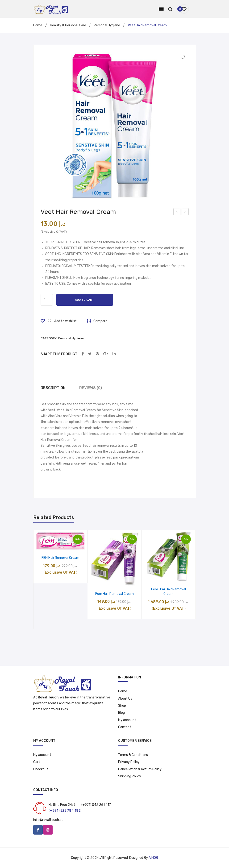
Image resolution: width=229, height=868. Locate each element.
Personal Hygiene (107, 25)
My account (127, 720)
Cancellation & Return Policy (140, 769)
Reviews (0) (91, 388)
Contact (125, 727)
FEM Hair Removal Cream (60, 558)
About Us (125, 699)
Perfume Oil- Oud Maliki (185, 212)
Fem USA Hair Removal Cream (169, 592)
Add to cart (85, 300)
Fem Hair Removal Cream (114, 594)
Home (38, 25)
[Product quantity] (47, 300)
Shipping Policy (130, 776)
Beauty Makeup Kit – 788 (177, 212)
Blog (121, 713)
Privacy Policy (129, 762)
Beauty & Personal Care (68, 25)
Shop (122, 706)
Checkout (41, 769)
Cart (37, 762)
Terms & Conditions (133, 755)
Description (53, 388)
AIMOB (153, 858)
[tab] (53, 388)
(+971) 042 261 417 (96, 805)
